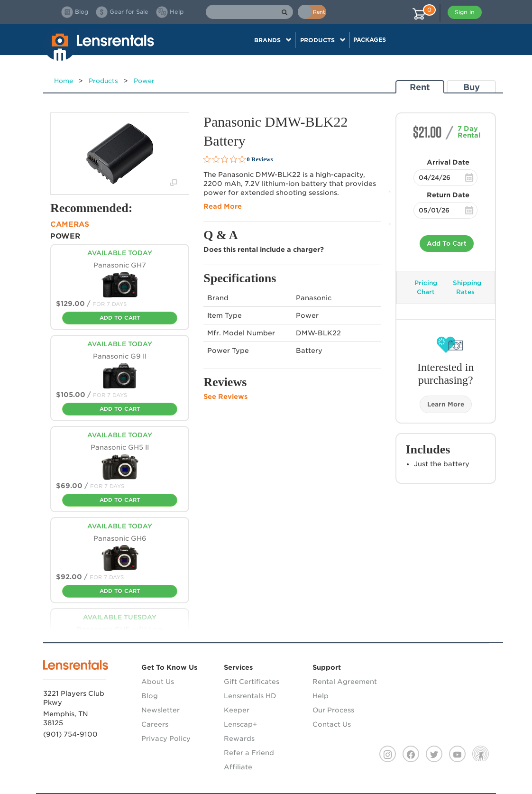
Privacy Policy (166, 739)
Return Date (448, 195)
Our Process (333, 710)
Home (64, 81)
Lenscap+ (240, 724)
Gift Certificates (252, 682)
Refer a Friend (249, 753)
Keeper (237, 710)
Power (144, 81)
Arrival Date (448, 162)
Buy (472, 87)
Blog (150, 696)
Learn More (446, 404)
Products (103, 81)
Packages (370, 40)
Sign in (465, 12)
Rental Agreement (345, 682)
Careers (155, 724)
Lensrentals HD (250, 696)
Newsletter (161, 710)
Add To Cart (447, 244)
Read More (223, 206)
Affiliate (238, 767)
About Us (158, 682)
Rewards (239, 739)
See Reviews (225, 397)
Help (321, 696)
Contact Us (332, 724)
